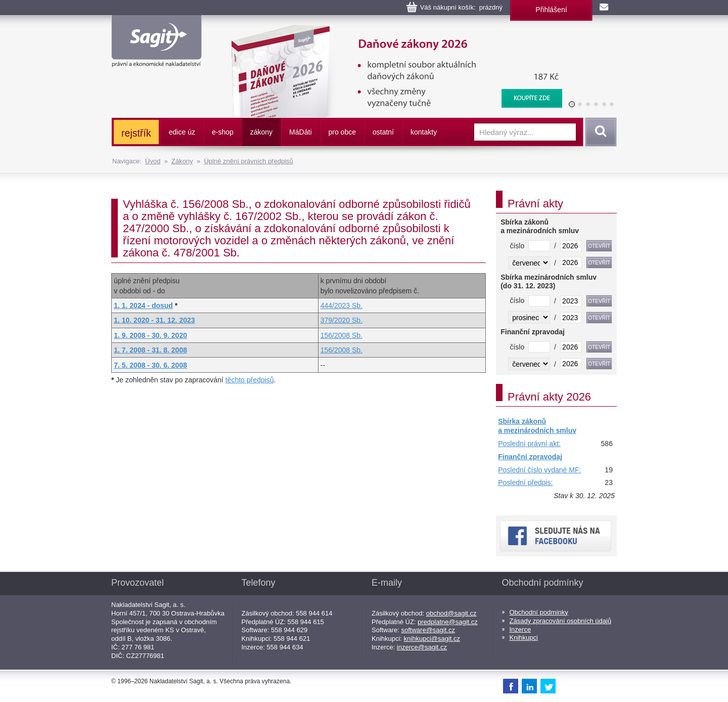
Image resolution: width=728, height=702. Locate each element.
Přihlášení (551, 10)
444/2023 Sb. (342, 305)
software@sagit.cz (428, 630)
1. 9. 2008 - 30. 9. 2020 (150, 335)
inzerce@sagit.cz (422, 647)
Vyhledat (599, 132)
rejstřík (136, 133)
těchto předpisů (250, 380)
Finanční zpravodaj (530, 457)
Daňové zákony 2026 (393, 30)
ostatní (383, 132)
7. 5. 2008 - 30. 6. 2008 (150, 365)
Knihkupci (524, 638)
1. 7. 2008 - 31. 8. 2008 (150, 350)
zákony (261, 132)
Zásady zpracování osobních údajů (561, 621)
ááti (300, 132)
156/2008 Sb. (342, 335)
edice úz (182, 132)
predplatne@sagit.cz (448, 622)
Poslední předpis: (525, 482)
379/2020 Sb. (342, 320)
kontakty (424, 132)
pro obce (342, 132)
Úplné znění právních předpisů (248, 161)
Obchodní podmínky (539, 612)
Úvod (153, 161)
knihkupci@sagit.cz (432, 639)
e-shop (223, 132)
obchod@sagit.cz (451, 613)
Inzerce (520, 629)
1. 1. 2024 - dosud (143, 305)
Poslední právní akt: (529, 444)
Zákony (182, 161)
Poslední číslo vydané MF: (539, 470)
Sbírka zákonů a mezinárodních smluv (537, 426)
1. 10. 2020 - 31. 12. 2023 (154, 320)
